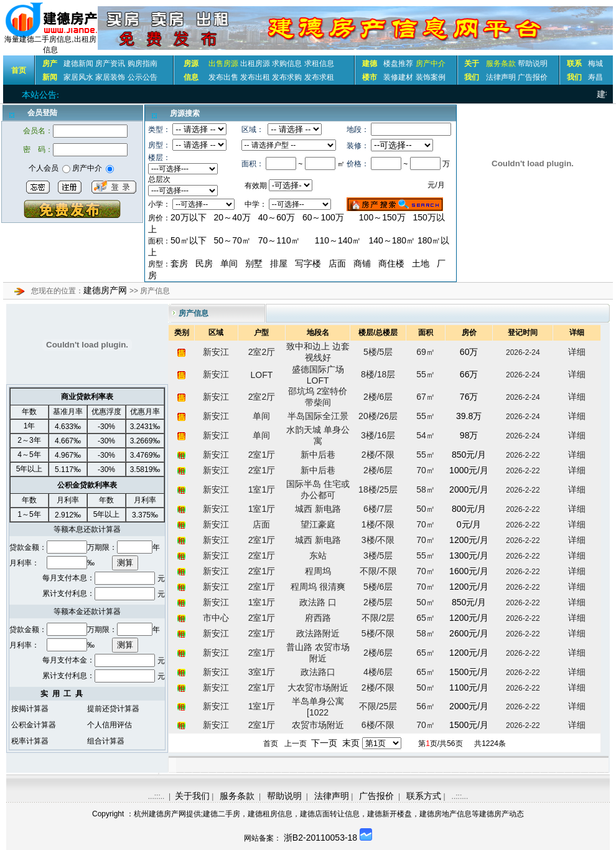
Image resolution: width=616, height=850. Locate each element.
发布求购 (287, 77)
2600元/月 (469, 633)
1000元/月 (469, 470)
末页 (351, 743)
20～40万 (232, 217)
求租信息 (319, 64)
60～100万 (323, 217)
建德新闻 (78, 64)
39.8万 (469, 416)
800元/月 (469, 509)
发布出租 (255, 77)
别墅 (254, 263)
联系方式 (424, 796)
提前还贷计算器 (113, 709)
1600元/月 (469, 571)
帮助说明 (533, 64)
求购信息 (287, 64)
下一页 (324, 743)
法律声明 (501, 77)
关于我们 (192, 796)
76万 (469, 397)
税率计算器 (30, 741)
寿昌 (595, 77)
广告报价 (533, 77)
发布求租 (319, 77)
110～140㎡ (338, 240)
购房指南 (142, 64)
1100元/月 (469, 687)
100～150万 (382, 217)
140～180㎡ (393, 240)
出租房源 (255, 64)
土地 (421, 263)
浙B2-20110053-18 (320, 838)
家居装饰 (110, 77)
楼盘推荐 (398, 64)
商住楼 (391, 263)
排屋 (279, 263)
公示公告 (142, 77)
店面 (337, 263)
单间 (229, 263)
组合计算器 (106, 741)
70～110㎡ (279, 240)
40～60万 (277, 217)
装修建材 (398, 77)
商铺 (362, 263)
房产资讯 (110, 64)
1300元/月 (469, 555)
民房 (204, 263)
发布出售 (223, 77)
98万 (469, 435)
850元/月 (469, 455)
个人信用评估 (110, 725)
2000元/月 (469, 489)
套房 (179, 263)
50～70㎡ (232, 240)
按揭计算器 (30, 709)
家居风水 (78, 77)
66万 (469, 374)
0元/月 (469, 524)
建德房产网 (106, 290)
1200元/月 (469, 540)
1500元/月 (469, 672)
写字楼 (308, 263)
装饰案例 (431, 77)
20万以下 (189, 217)
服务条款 (237, 796)
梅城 (595, 64)
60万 (469, 352)
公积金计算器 (34, 725)
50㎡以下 (189, 240)
